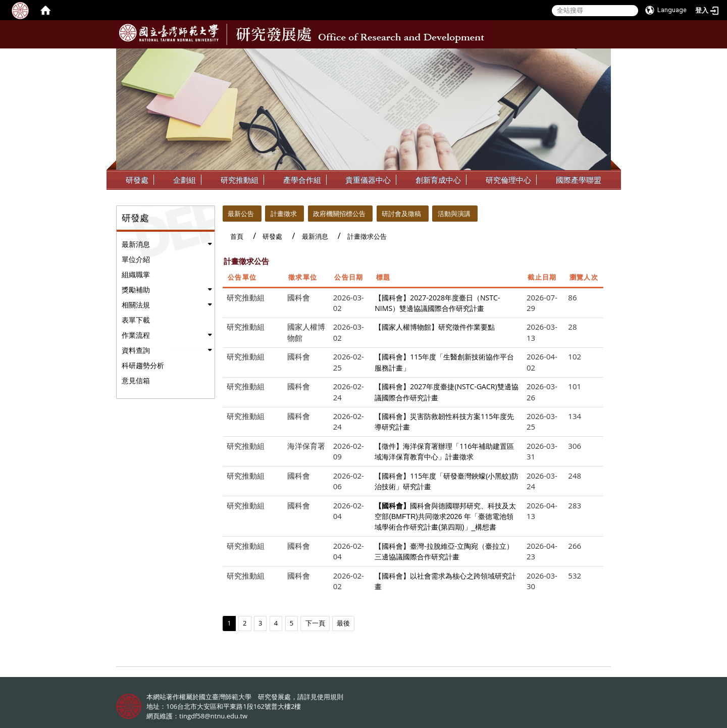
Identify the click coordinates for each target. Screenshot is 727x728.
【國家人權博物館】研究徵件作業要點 (435, 327)
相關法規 (136, 305)
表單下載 (136, 320)
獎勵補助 (136, 290)
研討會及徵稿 (401, 214)
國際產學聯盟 (579, 180)
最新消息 (136, 244)
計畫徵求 (284, 214)
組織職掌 (136, 274)
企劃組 (185, 180)
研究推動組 (240, 180)
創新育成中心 (438, 180)
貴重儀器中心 (368, 180)
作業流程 (136, 335)
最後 (343, 623)
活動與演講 (454, 214)
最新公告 (241, 214)
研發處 (137, 180)
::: (602, 56)
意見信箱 (136, 380)
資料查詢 (136, 350)
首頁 (237, 236)
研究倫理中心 (508, 180)
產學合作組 (302, 180)
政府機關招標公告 (339, 214)
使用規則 (330, 697)
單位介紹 (136, 259)
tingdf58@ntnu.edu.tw (213, 716)
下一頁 (315, 623)
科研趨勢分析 (143, 365)
